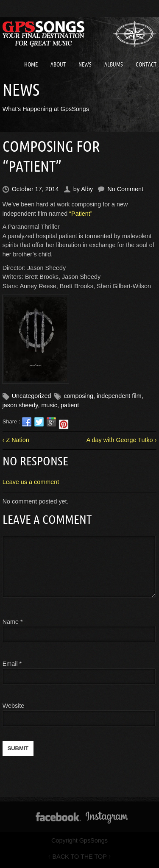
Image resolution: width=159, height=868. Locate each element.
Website (14, 706)
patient (70, 405)
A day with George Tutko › (122, 440)
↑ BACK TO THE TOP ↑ (79, 857)
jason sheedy (20, 405)
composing (78, 396)
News (85, 64)
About (58, 64)
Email (10, 664)
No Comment (125, 189)
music (49, 405)
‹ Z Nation (16, 440)
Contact (146, 64)
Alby (87, 189)
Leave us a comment (31, 482)
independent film (119, 396)
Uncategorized (32, 396)
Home (31, 64)
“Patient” (81, 214)
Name (13, 622)
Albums (114, 64)
